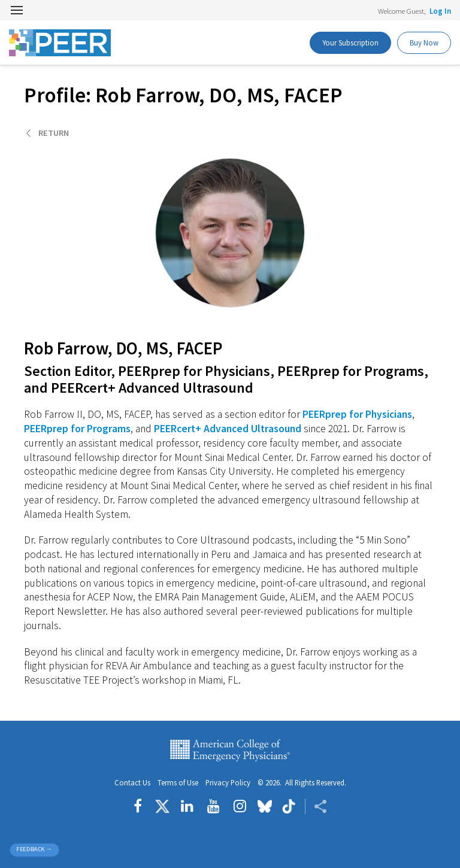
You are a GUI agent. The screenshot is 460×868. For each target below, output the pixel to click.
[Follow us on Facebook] (141, 806)
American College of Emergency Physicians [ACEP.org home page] (230, 751)
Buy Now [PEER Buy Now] (424, 43)
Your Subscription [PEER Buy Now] (350, 43)
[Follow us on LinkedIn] (187, 806)
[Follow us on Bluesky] (265, 806)
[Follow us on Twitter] (162, 806)
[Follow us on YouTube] (214, 806)
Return (54, 133)
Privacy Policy (228, 783)
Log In (440, 11)
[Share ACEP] (316, 806)
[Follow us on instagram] (240, 806)
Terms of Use (178, 783)
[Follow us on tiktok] (288, 806)
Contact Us (132, 783)
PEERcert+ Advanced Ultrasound (228, 429)
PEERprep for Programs (77, 429)
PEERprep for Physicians (357, 414)
